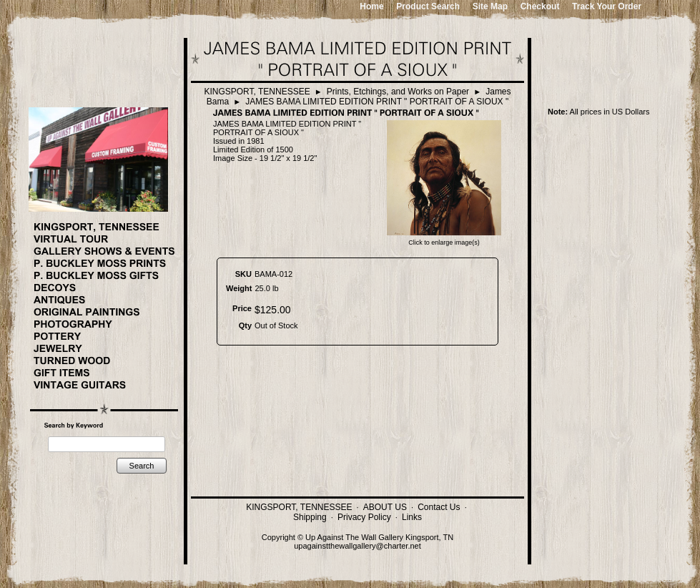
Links (412, 517)
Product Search (428, 6)
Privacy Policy (364, 517)
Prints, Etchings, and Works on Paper (398, 92)
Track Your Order (607, 6)
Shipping (310, 517)
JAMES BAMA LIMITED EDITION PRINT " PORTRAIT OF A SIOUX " (377, 102)
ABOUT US (385, 507)
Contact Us (439, 507)
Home (371, 6)
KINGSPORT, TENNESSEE (257, 92)
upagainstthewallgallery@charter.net (358, 546)
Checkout (540, 6)
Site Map (490, 6)
